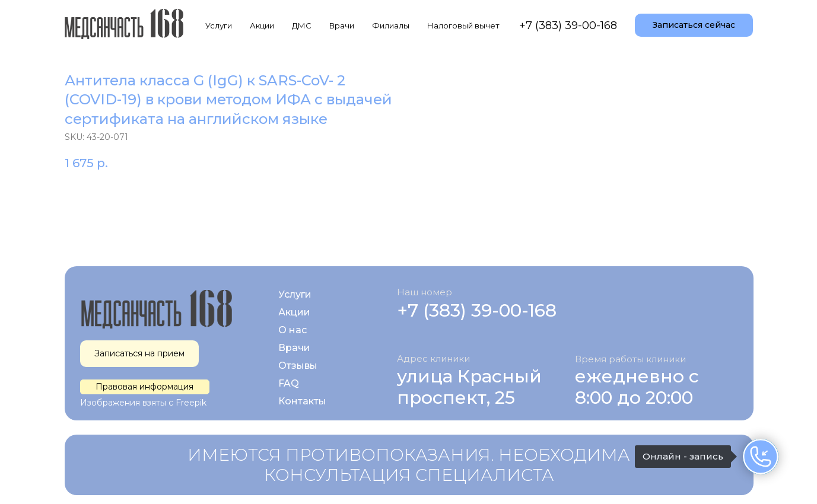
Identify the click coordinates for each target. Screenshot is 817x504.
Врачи (342, 25)
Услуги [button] (219, 25)
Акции (262, 25)
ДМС (302, 25)
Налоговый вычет (463, 25)
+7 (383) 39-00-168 (568, 25)
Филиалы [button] (391, 25)
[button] (694, 25)
